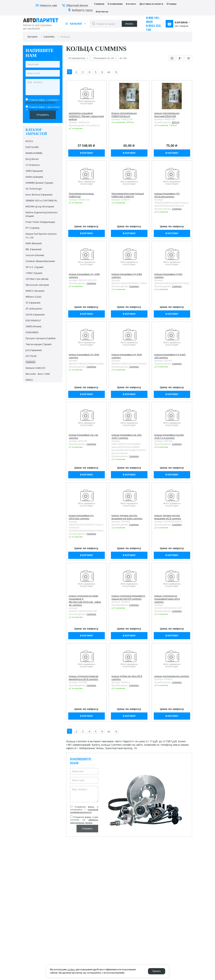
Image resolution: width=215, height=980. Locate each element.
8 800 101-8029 (153, 20)
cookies (71, 969)
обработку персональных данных (43, 110)
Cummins (49, 37)
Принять (157, 971)
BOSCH (176, 119)
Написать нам (48, 5)
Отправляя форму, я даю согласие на (43, 108)
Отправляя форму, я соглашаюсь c (43, 101)
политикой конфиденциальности (40, 102)
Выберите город (82, 10)
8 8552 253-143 (154, 28)
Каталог (33, 37)
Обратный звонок (77, 5)
